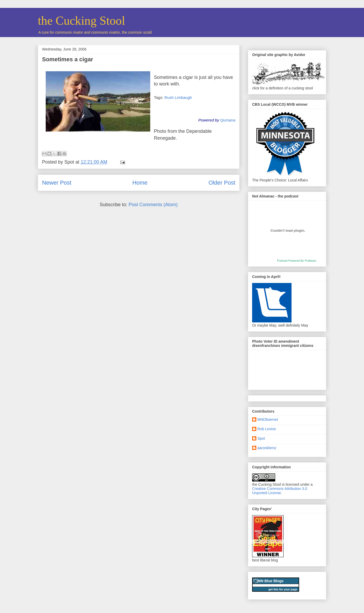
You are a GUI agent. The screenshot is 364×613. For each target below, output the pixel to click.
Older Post (222, 183)
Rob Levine (267, 429)
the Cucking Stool (81, 21)
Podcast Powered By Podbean (297, 261)
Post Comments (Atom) (153, 205)
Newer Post (57, 183)
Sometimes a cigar (67, 59)
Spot (261, 438)
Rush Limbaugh (178, 97)
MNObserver (268, 419)
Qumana (228, 120)
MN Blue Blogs (271, 581)
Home (140, 183)
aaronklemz (267, 448)
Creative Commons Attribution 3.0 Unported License (280, 491)
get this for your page (283, 589)
